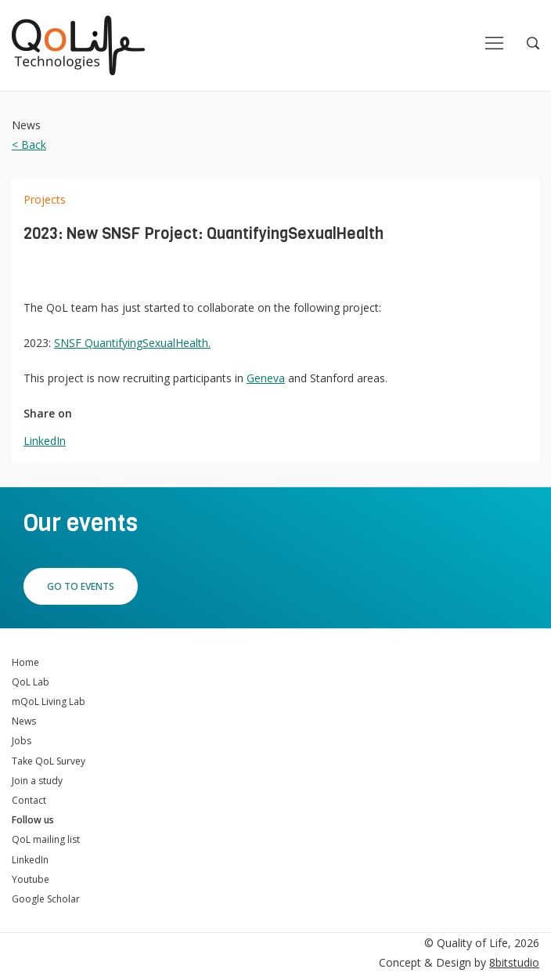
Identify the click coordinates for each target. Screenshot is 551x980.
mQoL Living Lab (49, 702)
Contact (29, 800)
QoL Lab (31, 682)
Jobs (22, 741)
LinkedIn (45, 441)
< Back (29, 145)
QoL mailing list (46, 839)
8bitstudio (514, 962)
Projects (45, 199)
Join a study (37, 781)
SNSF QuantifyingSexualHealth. (132, 343)
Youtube (31, 879)
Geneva (266, 378)
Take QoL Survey (49, 761)
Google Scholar (46, 899)
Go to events (81, 586)
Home (25, 662)
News (24, 721)
